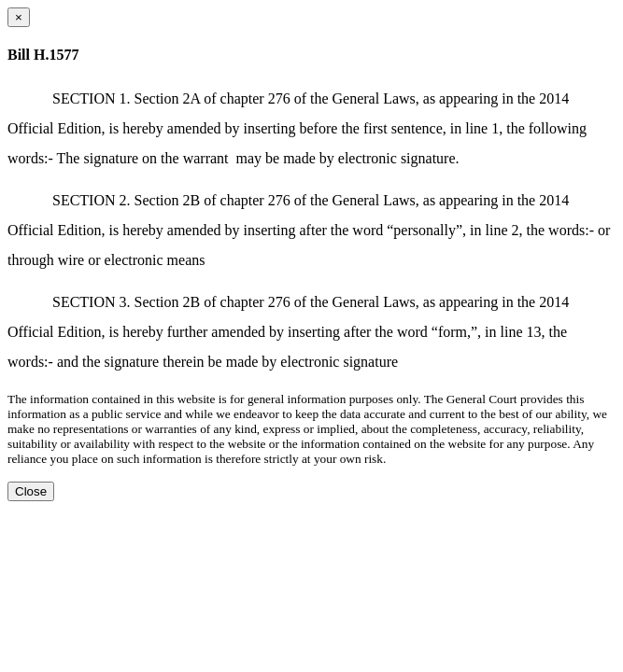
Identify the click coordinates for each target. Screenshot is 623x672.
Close (31, 491)
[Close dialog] (19, 17)
